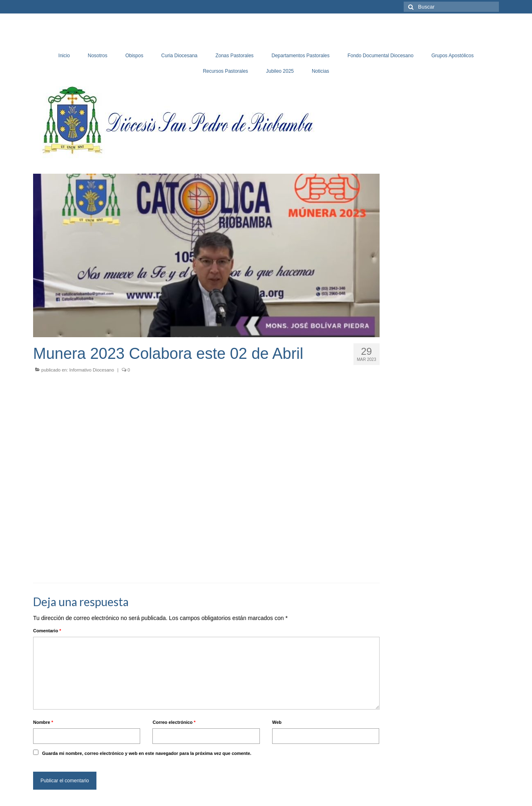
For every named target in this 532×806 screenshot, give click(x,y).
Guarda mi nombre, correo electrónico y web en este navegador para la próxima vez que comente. (147, 753)
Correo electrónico (174, 722)
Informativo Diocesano (92, 370)
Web (277, 722)
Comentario (47, 631)
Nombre (43, 722)
